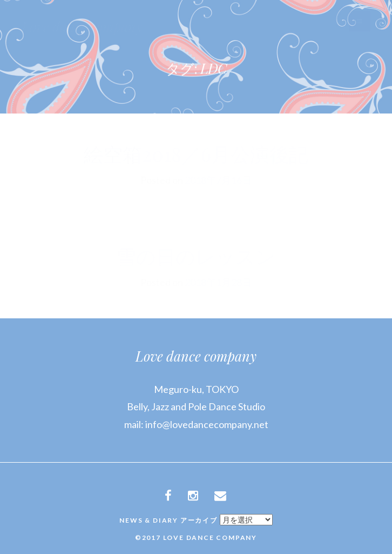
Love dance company (196, 356)
